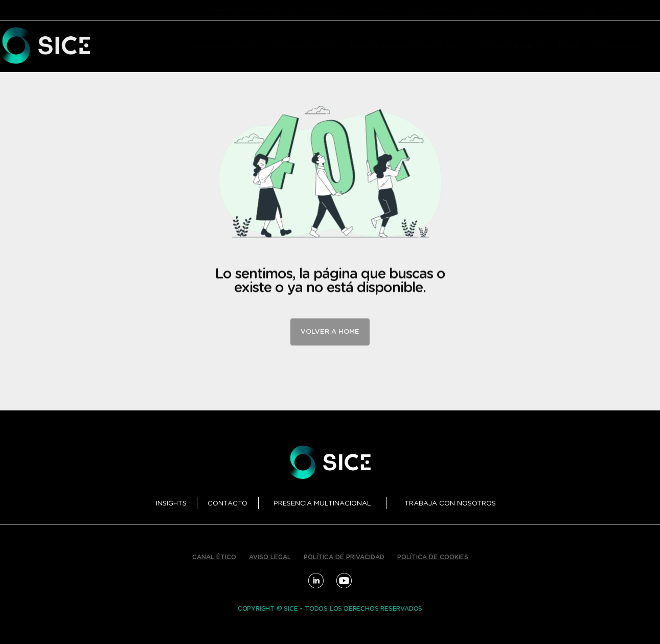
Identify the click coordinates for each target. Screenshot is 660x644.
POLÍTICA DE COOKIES (433, 557)
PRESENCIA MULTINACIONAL (322, 504)
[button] (256, 47)
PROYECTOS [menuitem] (618, 46)
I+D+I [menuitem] (569, 46)
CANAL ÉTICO (214, 557)
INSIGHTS (171, 504)
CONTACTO (227, 504)
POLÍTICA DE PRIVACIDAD (344, 557)
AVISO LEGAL (270, 557)
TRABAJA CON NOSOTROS (450, 504)
